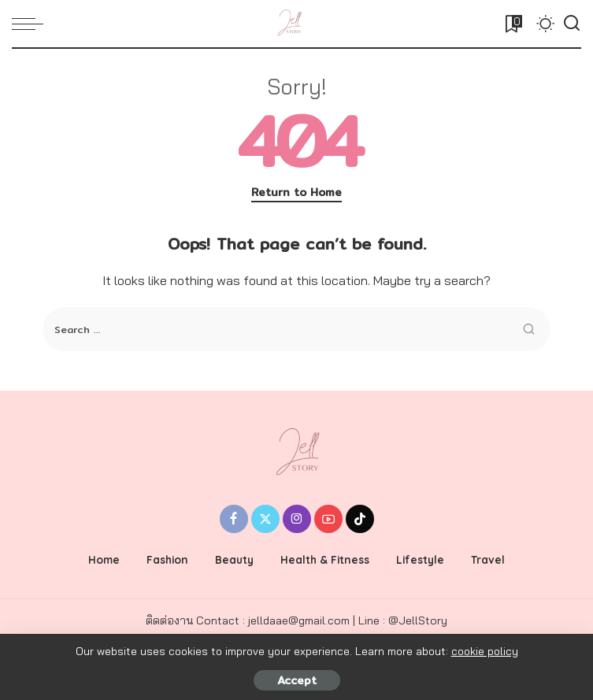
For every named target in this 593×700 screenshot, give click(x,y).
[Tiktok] (360, 519)
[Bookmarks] (512, 24)
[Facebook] (234, 519)
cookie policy (485, 651)
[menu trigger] (32, 24)
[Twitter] (265, 519)
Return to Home (296, 193)
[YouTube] (328, 519)
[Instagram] (297, 519)
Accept (297, 680)
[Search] (572, 24)
